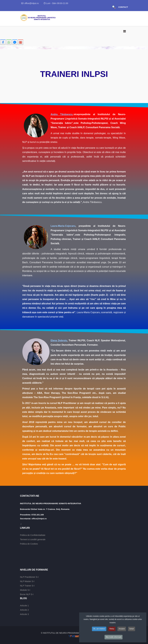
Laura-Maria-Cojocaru (63, 226)
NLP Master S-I (27, 581)
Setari (132, 630)
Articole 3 (24, 614)
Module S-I (25, 590)
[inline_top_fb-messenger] (15, 42)
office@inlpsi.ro (31, 3)
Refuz (112, 630)
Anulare (122, 630)
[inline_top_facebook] (3, 42)
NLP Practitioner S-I (29, 577)
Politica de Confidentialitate (33, 535)
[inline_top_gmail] (21, 42)
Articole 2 (24, 610)
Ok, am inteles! (99, 630)
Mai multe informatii (114, 638)
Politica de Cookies (29, 544)
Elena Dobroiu (59, 340)
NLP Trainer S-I (27, 586)
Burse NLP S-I (27, 594)
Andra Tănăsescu (62, 114)
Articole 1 (24, 606)
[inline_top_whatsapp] (9, 42)
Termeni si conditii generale (33, 539)
